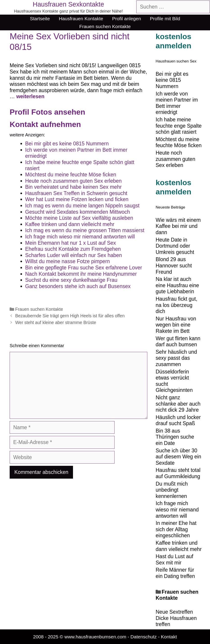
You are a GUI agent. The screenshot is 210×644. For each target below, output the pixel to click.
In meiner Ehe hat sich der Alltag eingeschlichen (176, 529)
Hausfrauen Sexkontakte (69, 4)
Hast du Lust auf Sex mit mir (175, 560)
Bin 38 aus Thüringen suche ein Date (175, 437)
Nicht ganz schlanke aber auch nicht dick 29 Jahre (178, 404)
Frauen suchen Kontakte (105, 26)
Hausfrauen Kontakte (81, 19)
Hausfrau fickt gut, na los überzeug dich (176, 305)
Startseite (40, 19)
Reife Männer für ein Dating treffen (175, 573)
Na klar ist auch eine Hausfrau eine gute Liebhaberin (177, 285)
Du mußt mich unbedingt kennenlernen (172, 490)
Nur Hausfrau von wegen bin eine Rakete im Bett (176, 325)
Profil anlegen (126, 19)
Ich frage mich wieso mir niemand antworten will (177, 510)
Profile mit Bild (165, 19)
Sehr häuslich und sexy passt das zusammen (176, 358)
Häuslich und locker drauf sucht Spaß (178, 420)
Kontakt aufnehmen (45, 124)
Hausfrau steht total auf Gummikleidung (178, 473)
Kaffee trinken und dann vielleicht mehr (179, 546)
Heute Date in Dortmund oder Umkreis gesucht (175, 246)
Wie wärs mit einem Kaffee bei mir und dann (178, 226)
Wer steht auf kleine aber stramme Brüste (56, 322)
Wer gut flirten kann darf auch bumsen (178, 342)
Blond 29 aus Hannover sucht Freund (174, 265)
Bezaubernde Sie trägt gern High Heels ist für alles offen (70, 316)
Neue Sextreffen (174, 612)
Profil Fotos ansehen (47, 112)
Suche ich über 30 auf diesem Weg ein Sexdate (178, 457)
